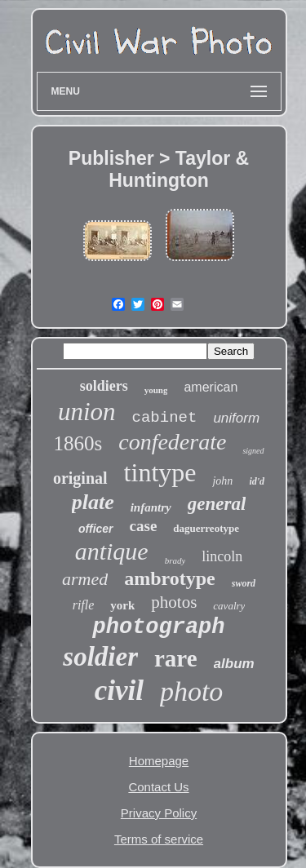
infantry (151, 507)
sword (244, 583)
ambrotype (170, 578)
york (122, 605)
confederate (172, 442)
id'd (257, 481)
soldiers (104, 386)
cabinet (165, 418)
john (222, 481)
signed (253, 451)
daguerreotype (206, 528)
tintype (160, 472)
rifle (84, 605)
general (217, 504)
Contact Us (158, 787)
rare (176, 658)
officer (96, 529)
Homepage (159, 761)
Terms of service (159, 839)
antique (112, 551)
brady (175, 560)
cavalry (229, 606)
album (234, 664)
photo (191, 691)
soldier (100, 657)
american (211, 387)
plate (93, 502)
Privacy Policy (159, 813)
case (144, 526)
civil (119, 691)
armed (85, 579)
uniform (236, 418)
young (156, 390)
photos (174, 602)
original (80, 478)
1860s (78, 443)
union (87, 412)
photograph (158, 627)
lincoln (222, 556)
